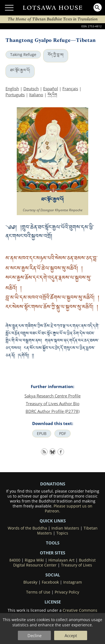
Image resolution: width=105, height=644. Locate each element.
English (12, 89)
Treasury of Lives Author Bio (53, 403)
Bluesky (30, 582)
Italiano (36, 95)
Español (51, 89)
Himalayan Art (61, 560)
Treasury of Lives (77, 565)
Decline (34, 635)
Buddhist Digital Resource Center (55, 563)
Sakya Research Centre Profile (52, 396)
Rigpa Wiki (34, 560)
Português (15, 95)
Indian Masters (65, 528)
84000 (15, 560)
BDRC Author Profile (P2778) (52, 411)
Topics (62, 533)
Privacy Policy (67, 592)
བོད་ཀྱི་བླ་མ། (56, 55)
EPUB (42, 434)
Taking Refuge (23, 55)
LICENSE (53, 602)
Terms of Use (38, 592)
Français (70, 89)
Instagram (73, 582)
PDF (63, 434)
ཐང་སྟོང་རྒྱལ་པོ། (20, 70)
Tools (53, 543)
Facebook (50, 582)
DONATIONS (53, 484)
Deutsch (31, 89)
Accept (71, 635)
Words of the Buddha (27, 528)
